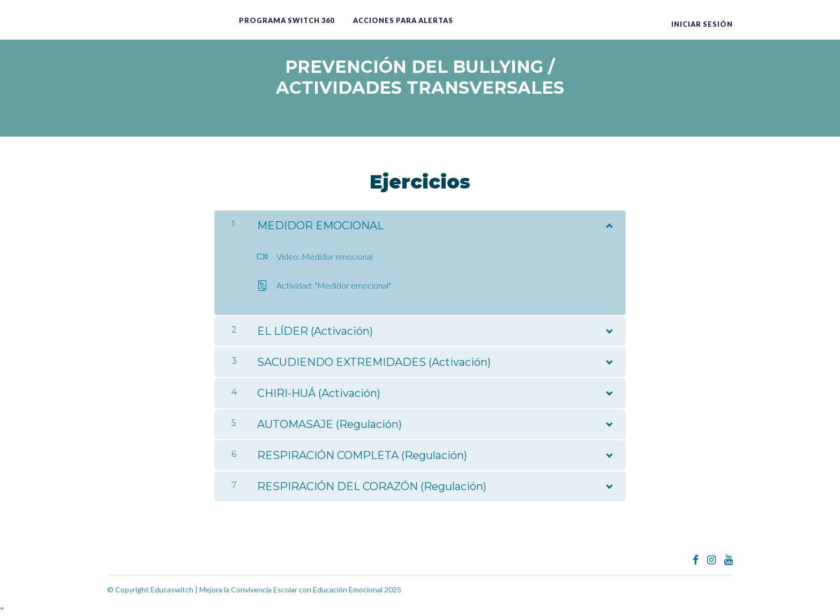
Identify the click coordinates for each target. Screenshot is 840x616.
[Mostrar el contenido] (609, 223)
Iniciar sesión (702, 24)
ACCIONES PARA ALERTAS (403, 20)
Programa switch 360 (287, 20)
